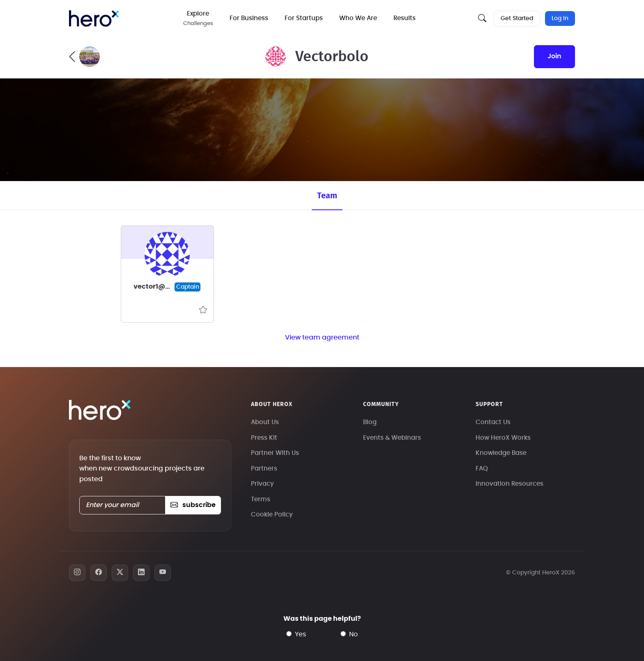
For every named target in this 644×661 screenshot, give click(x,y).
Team (327, 196)
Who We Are (358, 18)
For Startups (304, 18)
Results (405, 18)
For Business (249, 18)
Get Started (517, 18)
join (554, 56)
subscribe (193, 505)
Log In (560, 18)
